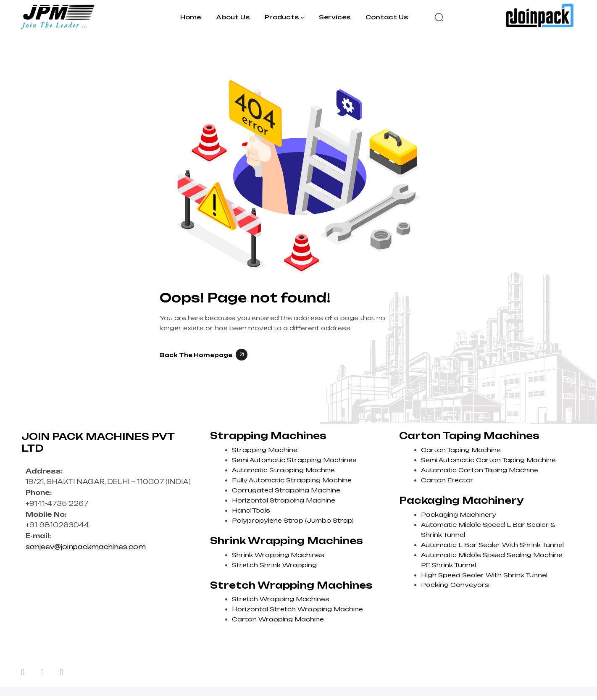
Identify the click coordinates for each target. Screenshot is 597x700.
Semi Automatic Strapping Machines (294, 460)
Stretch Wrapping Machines (281, 599)
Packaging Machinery (459, 514)
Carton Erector (447, 480)
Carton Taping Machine (461, 450)
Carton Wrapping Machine (278, 619)
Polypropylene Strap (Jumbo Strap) (293, 520)
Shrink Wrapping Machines (278, 555)
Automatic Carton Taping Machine (480, 470)
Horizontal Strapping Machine (284, 500)
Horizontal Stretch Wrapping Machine (297, 609)
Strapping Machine (265, 450)
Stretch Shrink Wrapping (274, 565)
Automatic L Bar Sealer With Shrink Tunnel (492, 545)
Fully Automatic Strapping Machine (292, 480)
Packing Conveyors (455, 585)
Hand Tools (251, 510)
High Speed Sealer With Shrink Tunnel (484, 575)
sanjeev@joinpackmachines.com (86, 547)
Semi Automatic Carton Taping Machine (488, 460)
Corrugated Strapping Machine (286, 490)
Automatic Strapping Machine (283, 470)
